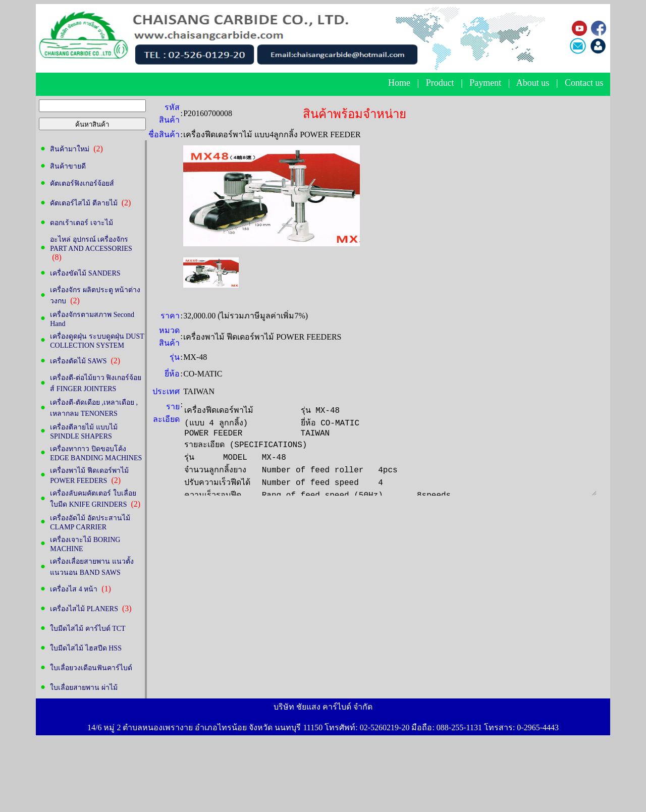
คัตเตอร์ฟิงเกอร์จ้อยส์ (82, 183)
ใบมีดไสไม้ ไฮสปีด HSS (86, 648)
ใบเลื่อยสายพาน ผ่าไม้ (84, 688)
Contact (579, 83)
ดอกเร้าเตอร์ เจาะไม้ (82, 223)
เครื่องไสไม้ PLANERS (84, 609)
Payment (485, 83)
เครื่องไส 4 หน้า (74, 589)
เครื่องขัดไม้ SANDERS (85, 273)
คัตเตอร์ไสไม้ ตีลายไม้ (84, 203)
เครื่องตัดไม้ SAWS (78, 361)
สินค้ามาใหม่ (70, 149)
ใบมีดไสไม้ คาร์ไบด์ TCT (88, 629)
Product (440, 83)
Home (399, 83)
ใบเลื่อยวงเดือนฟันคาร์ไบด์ (91, 668)
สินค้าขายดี (68, 166)
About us (533, 83)
